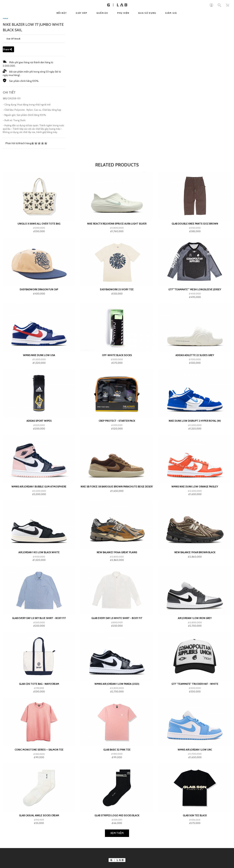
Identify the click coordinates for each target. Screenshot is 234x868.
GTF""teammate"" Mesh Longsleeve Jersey (195, 289)
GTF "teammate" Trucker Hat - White (195, 684)
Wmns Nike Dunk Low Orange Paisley (195, 487)
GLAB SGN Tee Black (195, 815)
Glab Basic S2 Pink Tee (117, 750)
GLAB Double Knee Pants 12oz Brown (195, 224)
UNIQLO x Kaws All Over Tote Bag (39, 224)
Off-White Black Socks (117, 355)
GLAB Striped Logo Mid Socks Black (117, 815)
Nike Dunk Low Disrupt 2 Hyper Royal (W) (195, 421)
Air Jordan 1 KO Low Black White (39, 552)
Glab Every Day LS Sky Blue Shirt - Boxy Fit (39, 618)
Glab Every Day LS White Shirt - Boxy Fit (117, 618)
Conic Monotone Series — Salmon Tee (39, 750)
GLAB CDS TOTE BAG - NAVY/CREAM (39, 684)
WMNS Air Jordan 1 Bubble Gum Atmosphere (39, 487)
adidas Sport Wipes (39, 421)
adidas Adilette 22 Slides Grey (195, 355)
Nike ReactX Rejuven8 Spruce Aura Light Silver (117, 224)
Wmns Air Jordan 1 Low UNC (195, 750)
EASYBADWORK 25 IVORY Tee (117, 289)
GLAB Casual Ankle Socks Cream (39, 815)
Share (7, 49)
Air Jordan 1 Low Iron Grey (195, 618)
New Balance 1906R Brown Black (195, 552)
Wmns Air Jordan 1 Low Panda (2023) (117, 684)
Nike (5, 18)
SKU (5, 98)
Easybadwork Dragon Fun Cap (39, 289)
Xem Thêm (117, 833)
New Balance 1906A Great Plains (117, 552)
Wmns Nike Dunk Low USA (39, 355)
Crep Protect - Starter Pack (117, 421)
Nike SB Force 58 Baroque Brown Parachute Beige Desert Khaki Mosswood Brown (117, 487)
